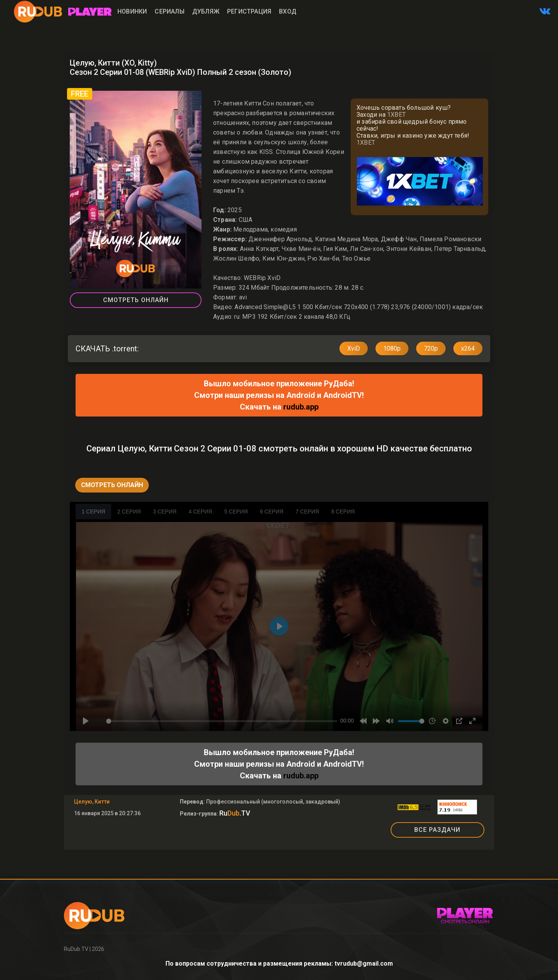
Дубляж (206, 11)
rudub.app (301, 407)
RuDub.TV (76, 949)
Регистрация (249, 11)
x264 (468, 348)
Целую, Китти (92, 802)
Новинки (132, 11)
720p (431, 348)
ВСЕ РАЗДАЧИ (437, 830)
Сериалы (169, 11)
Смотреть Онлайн (136, 300)
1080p (392, 348)
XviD (354, 348)
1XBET (396, 115)
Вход (288, 11)
